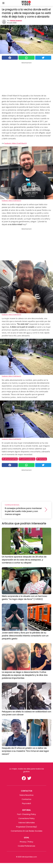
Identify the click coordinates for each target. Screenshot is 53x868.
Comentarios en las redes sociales (27, 831)
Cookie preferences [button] (26, 846)
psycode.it (26, 803)
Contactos (26, 799)
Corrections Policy (26, 818)
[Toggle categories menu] (3, 3)
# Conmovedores (27, 459)
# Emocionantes (10, 459)
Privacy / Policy (26, 842)
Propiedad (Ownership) (27, 827)
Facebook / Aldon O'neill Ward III (15, 143)
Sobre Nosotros (26, 795)
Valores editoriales (27, 823)
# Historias (42, 459)
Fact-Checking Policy (26, 814)
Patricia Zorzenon (16, 21)
